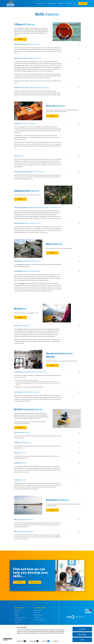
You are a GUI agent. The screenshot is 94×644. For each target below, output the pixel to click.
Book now (20, 39)
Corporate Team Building (39, 620)
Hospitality (17, 622)
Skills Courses (37, 613)
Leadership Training (38, 617)
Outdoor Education (19, 620)
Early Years (17, 615)
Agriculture (17, 613)
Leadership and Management (21, 617)
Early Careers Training (38, 615)
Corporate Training (38, 610)
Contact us (83, 4)
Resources (69, 4)
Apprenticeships (18, 610)
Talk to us (19, 582)
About (75, 4)
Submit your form (35, 582)
